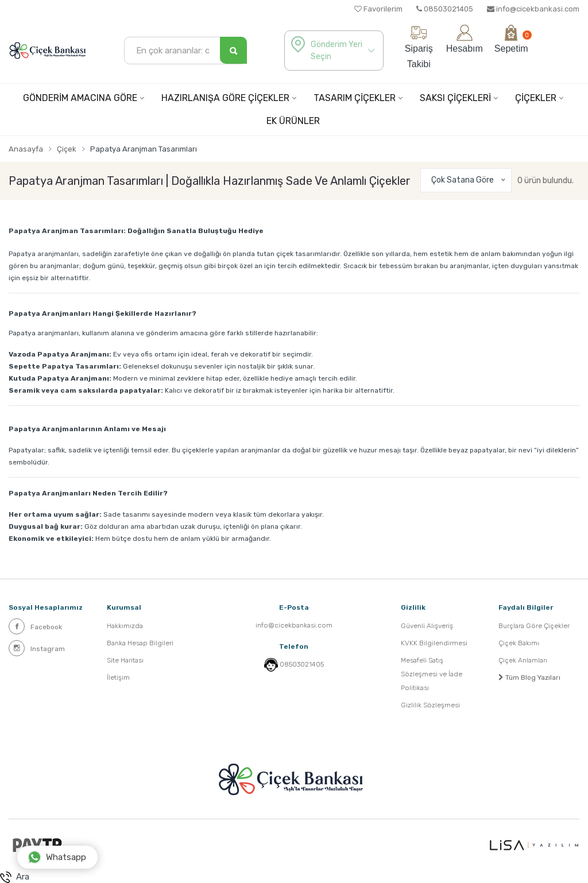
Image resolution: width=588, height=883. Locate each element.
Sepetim (511, 39)
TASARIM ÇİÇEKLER (355, 98)
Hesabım (465, 39)
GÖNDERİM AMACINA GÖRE (80, 98)
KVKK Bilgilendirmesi (434, 643)
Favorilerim (378, 9)
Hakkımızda (125, 626)
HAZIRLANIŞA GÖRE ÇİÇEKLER (225, 98)
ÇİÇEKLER (536, 98)
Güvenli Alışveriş (427, 626)
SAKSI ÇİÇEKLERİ (455, 98)
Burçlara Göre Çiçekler (534, 626)
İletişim (118, 677)
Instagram (37, 648)
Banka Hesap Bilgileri (140, 643)
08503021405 (445, 9)
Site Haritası (125, 660)
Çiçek (67, 149)
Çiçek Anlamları (523, 660)
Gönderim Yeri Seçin (336, 51)
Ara (15, 877)
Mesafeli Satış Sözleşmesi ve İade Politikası (432, 674)
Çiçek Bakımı (519, 643)
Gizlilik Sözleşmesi (430, 705)
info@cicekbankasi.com (533, 9)
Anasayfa (26, 149)
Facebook (35, 626)
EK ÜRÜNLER (293, 121)
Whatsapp (57, 857)
